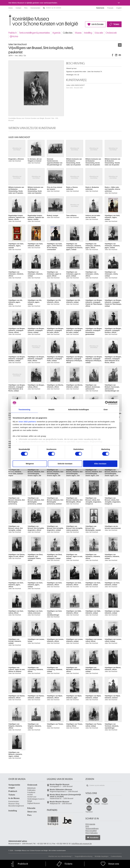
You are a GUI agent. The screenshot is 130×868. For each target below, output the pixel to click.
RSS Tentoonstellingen (92, 827)
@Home (14, 36)
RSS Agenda (90, 824)
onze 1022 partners (27, 422)
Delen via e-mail (120, 55)
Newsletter (94, 838)
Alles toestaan (100, 464)
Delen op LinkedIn (116, 55)
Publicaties (31, 790)
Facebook (89, 804)
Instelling (88, 33)
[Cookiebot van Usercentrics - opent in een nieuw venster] (107, 403)
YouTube (97, 804)
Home (11, 8)
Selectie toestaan (65, 464)
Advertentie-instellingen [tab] (79, 409)
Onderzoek (111, 33)
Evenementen (35, 8)
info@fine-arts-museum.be (82, 844)
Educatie (99, 33)
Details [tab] (52, 409)
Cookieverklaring (116, 856)
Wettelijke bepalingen (102, 856)
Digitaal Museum (34, 803)
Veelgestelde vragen (14, 786)
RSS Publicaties (91, 833)
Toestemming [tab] (24, 409)
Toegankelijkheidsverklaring (83, 856)
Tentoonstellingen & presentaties (34, 33)
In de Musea (14, 798)
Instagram (105, 804)
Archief (30, 795)
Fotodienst (31, 792)
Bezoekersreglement (16, 806)
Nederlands (100, 8)
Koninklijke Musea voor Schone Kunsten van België (9, 16)
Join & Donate (97, 24)
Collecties (68, 33)
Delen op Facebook (113, 55)
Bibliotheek (31, 788)
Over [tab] (106, 409)
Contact (18, 8)
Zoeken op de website (44, 8)
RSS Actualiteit (91, 831)
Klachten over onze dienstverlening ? (60, 856)
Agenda (56, 33)
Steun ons (32, 812)
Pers (26, 8)
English (119, 8)
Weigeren (30, 464)
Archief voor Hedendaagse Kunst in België (36, 799)
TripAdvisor (89, 812)
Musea (78, 33)
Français (110, 8)
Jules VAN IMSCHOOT (75, 86)
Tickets (116, 24)
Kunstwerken (120, 45)
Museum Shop (14, 804)
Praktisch (13, 33)
